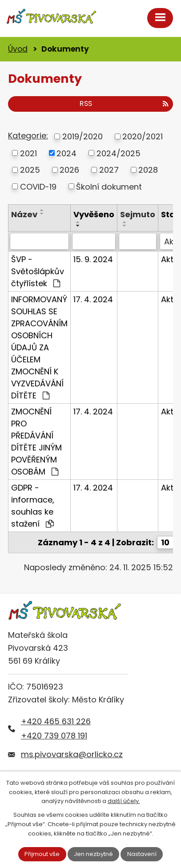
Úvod (18, 49)
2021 (28, 153)
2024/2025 (119, 153)
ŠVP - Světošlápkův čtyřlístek (38, 271)
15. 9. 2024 (93, 259)
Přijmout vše (42, 854)
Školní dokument (109, 186)
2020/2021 (143, 136)
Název (24, 214)
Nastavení (142, 854)
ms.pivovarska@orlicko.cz (72, 754)
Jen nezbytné (93, 854)
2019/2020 (82, 136)
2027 (109, 170)
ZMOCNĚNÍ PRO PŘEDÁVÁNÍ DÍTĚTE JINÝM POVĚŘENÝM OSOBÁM (36, 442)
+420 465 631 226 (56, 721)
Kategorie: (28, 136)
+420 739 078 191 (54, 736)
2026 (69, 170)
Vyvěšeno (94, 214)
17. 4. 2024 (93, 299)
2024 (66, 153)
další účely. (124, 801)
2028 (148, 170)
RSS (124, 103)
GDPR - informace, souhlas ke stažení (33, 506)
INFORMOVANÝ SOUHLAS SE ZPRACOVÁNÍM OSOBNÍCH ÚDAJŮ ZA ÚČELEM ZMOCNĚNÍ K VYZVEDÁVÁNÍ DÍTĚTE (39, 347)
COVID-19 (38, 186)
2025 (30, 170)
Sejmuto (138, 214)
